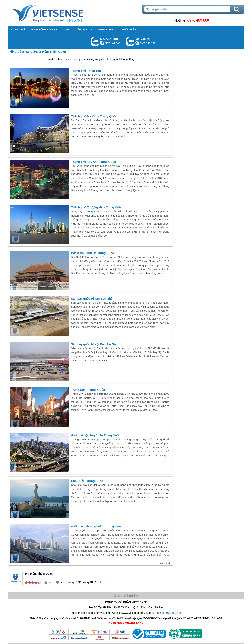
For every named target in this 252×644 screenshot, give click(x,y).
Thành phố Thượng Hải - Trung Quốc (97, 207)
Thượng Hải (91, 211)
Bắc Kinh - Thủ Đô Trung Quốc (93, 253)
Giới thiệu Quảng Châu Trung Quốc (96, 435)
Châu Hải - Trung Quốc (87, 481)
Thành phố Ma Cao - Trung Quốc (94, 116)
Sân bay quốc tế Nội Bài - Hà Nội (94, 344)
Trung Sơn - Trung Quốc (88, 390)
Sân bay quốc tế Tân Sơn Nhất (92, 299)
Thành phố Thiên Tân (86, 71)
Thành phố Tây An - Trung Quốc (93, 162)
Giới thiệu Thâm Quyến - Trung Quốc (97, 526)
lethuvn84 (102, 43)
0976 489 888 (198, 20)
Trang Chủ (57, 13)
